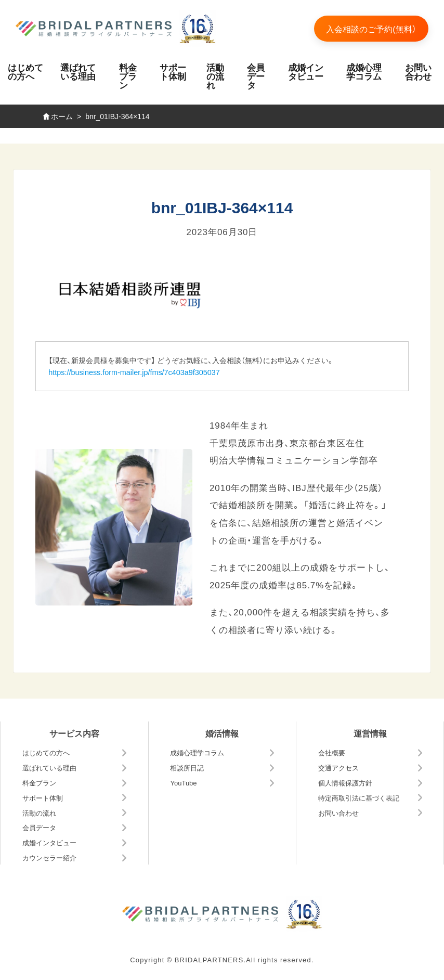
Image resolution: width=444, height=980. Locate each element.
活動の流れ (215, 76)
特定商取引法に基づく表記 (359, 798)
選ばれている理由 (78, 71)
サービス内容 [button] (74, 733)
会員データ (256, 76)
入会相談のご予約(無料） (371, 29)
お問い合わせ (418, 71)
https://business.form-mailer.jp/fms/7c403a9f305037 (134, 372)
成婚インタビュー (306, 71)
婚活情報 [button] (222, 733)
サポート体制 (173, 71)
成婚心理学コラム (364, 71)
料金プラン (128, 76)
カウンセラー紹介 (49, 857)
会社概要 (332, 752)
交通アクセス (338, 768)
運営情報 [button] (370, 733)
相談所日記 (187, 768)
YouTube (183, 783)
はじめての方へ (25, 71)
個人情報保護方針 (345, 783)
